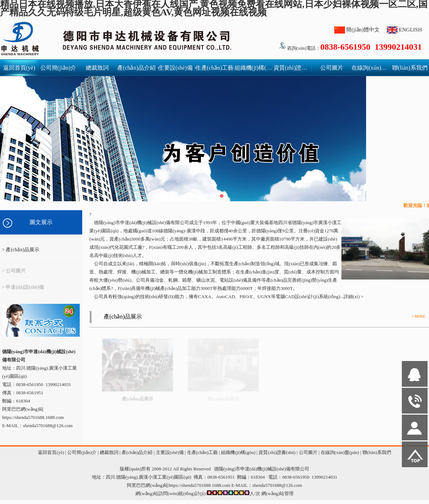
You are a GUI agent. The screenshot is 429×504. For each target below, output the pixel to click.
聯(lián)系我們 (410, 68)
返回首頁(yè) (19, 68)
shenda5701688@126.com (277, 485)
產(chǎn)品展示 (123, 317)
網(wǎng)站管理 (277, 493)
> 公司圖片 (14, 274)
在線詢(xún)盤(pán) (371, 68)
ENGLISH (410, 30)
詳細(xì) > (353, 297)
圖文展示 (41, 222)
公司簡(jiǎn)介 (58, 68)
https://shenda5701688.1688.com (33, 417)
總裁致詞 (97, 68)
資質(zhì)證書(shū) (293, 68)
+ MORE (418, 317)
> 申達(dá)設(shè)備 (23, 291)
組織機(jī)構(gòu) (254, 68)
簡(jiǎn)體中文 (363, 30)
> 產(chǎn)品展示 (21, 250)
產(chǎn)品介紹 (136, 68)
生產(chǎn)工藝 (215, 68)
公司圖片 (332, 68)
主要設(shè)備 (177, 68)
